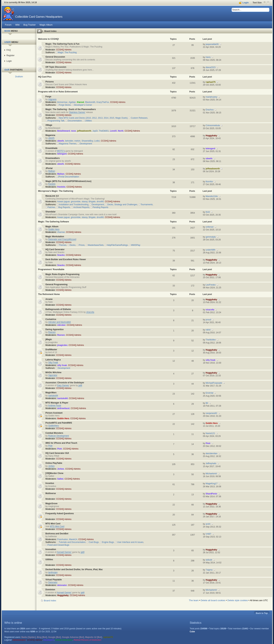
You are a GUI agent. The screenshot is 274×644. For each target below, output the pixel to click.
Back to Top (262, 613)
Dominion (50, 590)
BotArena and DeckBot (57, 534)
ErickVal (209, 393)
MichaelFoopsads (214, 383)
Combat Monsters (54, 433)
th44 (208, 212)
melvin (77, 141)
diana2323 (211, 67)
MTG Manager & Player (57, 403)
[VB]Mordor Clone (54, 473)
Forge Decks (65, 105)
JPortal (49, 168)
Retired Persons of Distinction (88, 640)
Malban (52, 171)
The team (194, 600)
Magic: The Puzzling (67, 52)
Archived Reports (81, 207)
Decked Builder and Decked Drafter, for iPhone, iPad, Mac (74, 569)
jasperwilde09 (212, 44)
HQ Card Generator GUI (57, 453)
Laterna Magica (53, 360)
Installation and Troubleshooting (74, 205)
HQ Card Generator (55, 249)
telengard (62, 154)
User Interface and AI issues (130, 542)
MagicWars (51, 393)
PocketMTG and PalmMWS (59, 423)
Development (86, 144)
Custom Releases (139, 118)
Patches (51, 207)
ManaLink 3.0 (52, 196)
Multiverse (51, 493)
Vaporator (53, 375)
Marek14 (73, 539)
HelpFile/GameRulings (117, 245)
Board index (50, 31)
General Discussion (55, 57)
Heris (208, 57)
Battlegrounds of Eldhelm (58, 309)
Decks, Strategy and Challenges (122, 205)
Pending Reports (100, 207)
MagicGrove (51, 504)
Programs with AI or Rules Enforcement (58, 92)
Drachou (210, 110)
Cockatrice (51, 319)
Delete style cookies (238, 600)
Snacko (61, 255)
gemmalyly (211, 237)
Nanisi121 (210, 433)
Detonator (53, 582)
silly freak (62, 365)
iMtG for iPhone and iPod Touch (61, 443)
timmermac (62, 102)
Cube (192, 632)
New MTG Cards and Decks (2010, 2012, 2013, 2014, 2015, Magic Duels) (93, 118)
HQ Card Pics (45, 77)
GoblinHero (54, 426)
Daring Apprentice (55, 329)
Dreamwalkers (53, 158)
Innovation (51, 549)
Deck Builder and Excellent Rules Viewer (66, 259)
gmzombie (76, 202)
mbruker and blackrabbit (60, 322)
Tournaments (147, 205)
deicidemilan (212, 453)
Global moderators (64, 640)
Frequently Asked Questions (60, 513)
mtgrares (52, 99)
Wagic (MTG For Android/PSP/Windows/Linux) (68, 181)
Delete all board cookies (213, 600)
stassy (84, 202)
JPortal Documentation (68, 177)
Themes (63, 245)
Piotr (50, 446)
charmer (61, 232)
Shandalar (51, 212)
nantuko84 (53, 396)
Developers (49, 640)
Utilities (89, 121)
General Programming (56, 284)
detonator (62, 585)
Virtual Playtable (54, 580)
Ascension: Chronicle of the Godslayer (65, 383)
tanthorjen (53, 572)
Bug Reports (64, 207)
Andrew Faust (55, 406)
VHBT (208, 534)
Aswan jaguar (63, 202)
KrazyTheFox (103, 102)
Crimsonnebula (213, 125)
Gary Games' (63, 385)
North (121, 131)
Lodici (97, 141)
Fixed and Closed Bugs (58, 545)
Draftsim (19, 77)
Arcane (49, 299)
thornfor (209, 182)
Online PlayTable (54, 463)
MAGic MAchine (53, 372)
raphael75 (211, 82)
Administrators (19, 640)
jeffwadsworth (84, 131)
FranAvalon (62, 539)
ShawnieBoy (87, 141)
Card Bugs (94, 542)
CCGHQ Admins (64, 50)
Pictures (50, 82)
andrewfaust (63, 408)
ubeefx (51, 138)
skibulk (209, 560)
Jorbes (51, 466)
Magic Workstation (55, 237)
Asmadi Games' (64, 552)
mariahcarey (211, 97)
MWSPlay (136, 245)
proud (208, 320)
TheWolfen (211, 340)
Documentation (75, 121)
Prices (82, 245)
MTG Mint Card (53, 524)
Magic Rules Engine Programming (62, 274)
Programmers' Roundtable (51, 269)
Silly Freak (53, 363)
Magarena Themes (68, 144)
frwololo (52, 184)
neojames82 (211, 413)
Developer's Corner (83, 105)
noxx (74, 131)
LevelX (113, 131)
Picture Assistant (54, 413)
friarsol (80, 102)
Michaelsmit (211, 474)
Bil (207, 403)
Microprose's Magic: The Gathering (56, 191)
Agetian (72, 102)
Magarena (50, 135)
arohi (208, 524)
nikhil (208, 330)
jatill (80, 385)
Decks (73, 245)
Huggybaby (211, 136)
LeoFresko (211, 285)
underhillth (210, 250)
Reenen (52, 332)
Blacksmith (90, 102)
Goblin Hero (54, 229)
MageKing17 (212, 484)
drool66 (100, 202)
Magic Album (52, 227)
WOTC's (61, 151)
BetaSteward (64, 131)
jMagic (49, 339)
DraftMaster (51, 350)
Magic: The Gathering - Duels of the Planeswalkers (71, 109)
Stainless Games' (77, 112)
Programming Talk (56, 121)
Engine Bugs (108, 542)
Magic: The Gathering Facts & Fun (62, 44)
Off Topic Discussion (56, 67)
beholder (69, 141)
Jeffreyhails (211, 463)
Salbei (60, 479)
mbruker (61, 325)
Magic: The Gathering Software (54, 222)
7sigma (209, 570)
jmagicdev (62, 345)
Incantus (50, 483)
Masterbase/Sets (96, 245)
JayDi (95, 131)
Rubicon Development (59, 436)
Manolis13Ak (212, 196)
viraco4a (90, 312)
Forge (48, 97)
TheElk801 (104, 131)
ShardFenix (211, 494)
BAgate (92, 202)
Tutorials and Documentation (72, 542)
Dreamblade (51, 148)
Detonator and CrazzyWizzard (62, 239)
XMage (49, 125)
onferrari (210, 227)
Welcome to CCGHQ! (48, 39)
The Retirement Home (49, 294)
